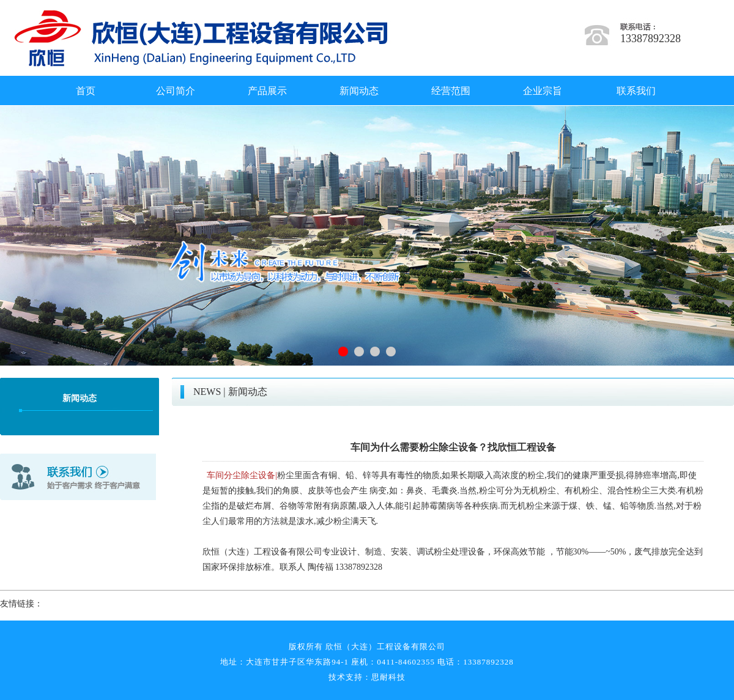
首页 (86, 91)
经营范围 (451, 91)
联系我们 (636, 91)
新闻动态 (359, 91)
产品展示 (267, 91)
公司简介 (176, 91)
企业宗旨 (543, 91)
